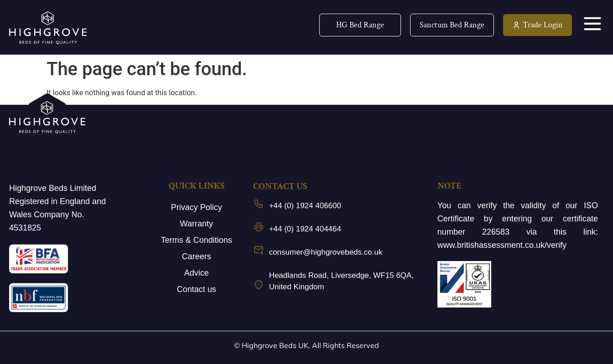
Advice (197, 273)
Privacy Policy (197, 207)
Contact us (197, 289)
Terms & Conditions (197, 240)
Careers (197, 256)
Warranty (197, 224)
